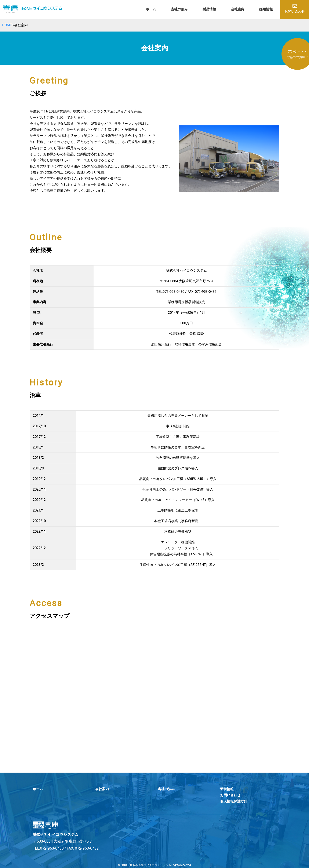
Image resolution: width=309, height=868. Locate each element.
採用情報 (266, 9)
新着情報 (227, 789)
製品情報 (209, 9)
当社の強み (179, 9)
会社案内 (238, 9)
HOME (7, 25)
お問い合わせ (295, 9)
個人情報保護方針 (234, 801)
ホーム (151, 9)
